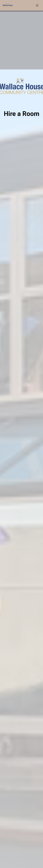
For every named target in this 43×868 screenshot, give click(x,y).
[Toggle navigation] (37, 5)
